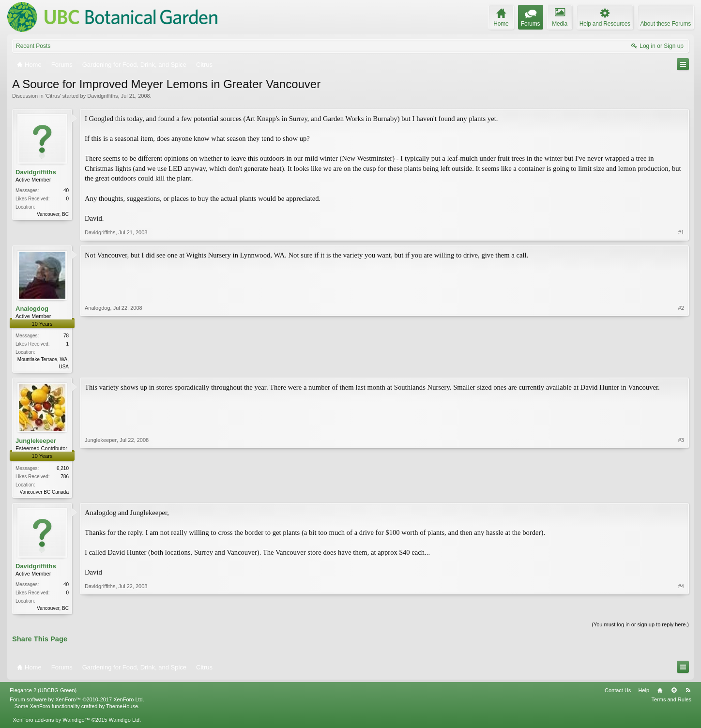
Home (660, 693)
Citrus (53, 96)
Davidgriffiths (102, 96)
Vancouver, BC (53, 214)
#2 (681, 365)
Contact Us (618, 693)
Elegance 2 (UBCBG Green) (43, 693)
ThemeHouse (122, 709)
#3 (681, 491)
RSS (688, 693)
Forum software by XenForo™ (77, 702)
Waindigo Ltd (124, 723)
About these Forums (666, 24)
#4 (681, 608)
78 (66, 336)
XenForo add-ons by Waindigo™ (51, 723)
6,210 (63, 469)
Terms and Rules (671, 702)
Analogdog (32, 309)
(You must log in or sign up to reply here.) (640, 627)
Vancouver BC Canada (44, 493)
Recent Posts (33, 46)
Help (644, 693)
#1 (681, 232)
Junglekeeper (36, 442)
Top (674, 693)
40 (66, 190)
